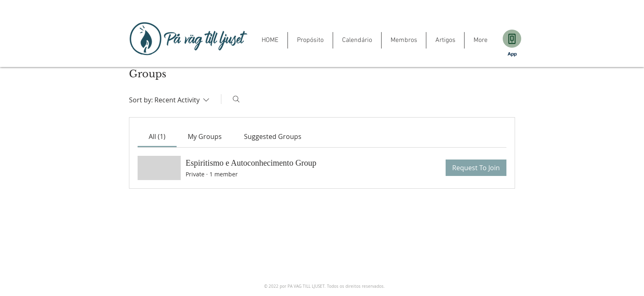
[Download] (512, 39)
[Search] (236, 99)
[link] (157, 136)
